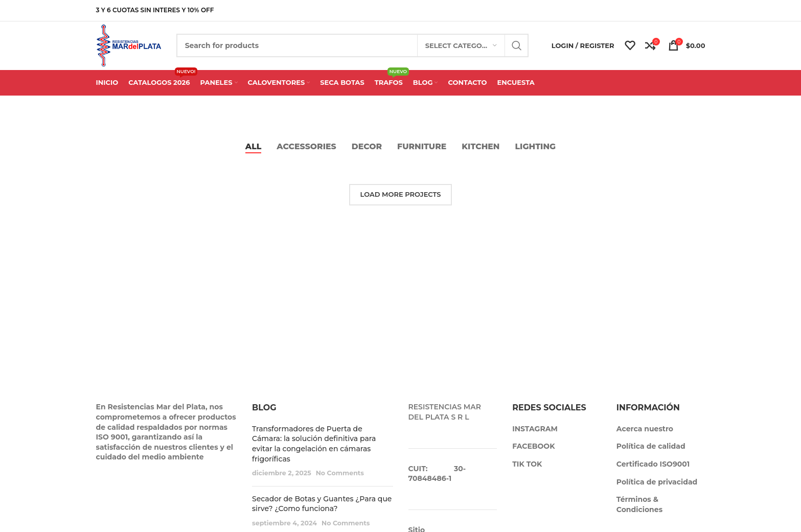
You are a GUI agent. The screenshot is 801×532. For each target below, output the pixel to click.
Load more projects (401, 199)
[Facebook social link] (656, 10)
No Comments (340, 478)
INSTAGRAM (535, 434)
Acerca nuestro (645, 434)
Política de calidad (651, 451)
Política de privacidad (657, 487)
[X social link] (667, 10)
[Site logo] (132, 48)
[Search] (356, 49)
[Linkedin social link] (689, 10)
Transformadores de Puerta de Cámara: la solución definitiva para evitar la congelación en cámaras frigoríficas (314, 449)
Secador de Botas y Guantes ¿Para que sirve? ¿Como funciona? (322, 509)
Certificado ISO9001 (653, 469)
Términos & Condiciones (639, 510)
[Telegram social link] (700, 10)
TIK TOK (527, 469)
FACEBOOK (533, 451)
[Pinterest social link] (678, 10)
